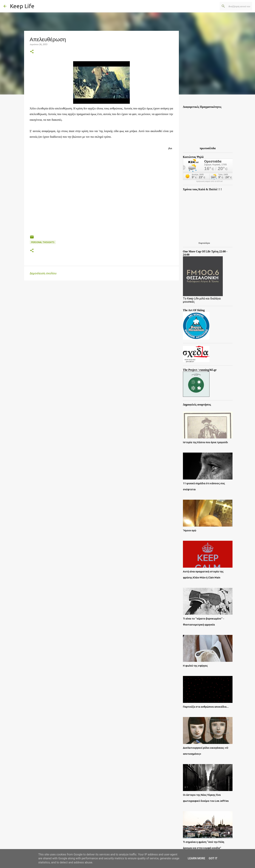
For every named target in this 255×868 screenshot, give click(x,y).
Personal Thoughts (43, 242)
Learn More (196, 858)
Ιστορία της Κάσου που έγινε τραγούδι (205, 442)
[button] (32, 52)
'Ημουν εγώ (190, 530)
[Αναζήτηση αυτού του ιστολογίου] (234, 6)
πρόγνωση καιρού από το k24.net (209, 181)
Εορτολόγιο (204, 243)
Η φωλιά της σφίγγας (195, 666)
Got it (213, 858)
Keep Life (22, 6)
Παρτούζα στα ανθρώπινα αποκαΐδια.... (206, 707)
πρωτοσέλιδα (208, 148)
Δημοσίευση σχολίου (43, 273)
